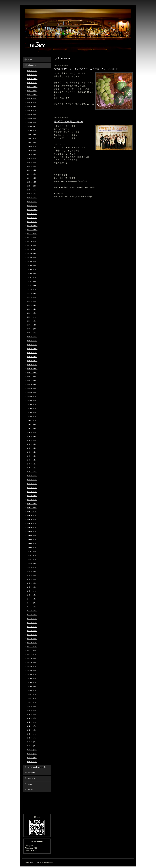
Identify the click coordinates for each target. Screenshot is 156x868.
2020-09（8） (32, 337)
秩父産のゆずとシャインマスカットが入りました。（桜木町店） (87, 69)
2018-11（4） (32, 424)
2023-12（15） (32, 182)
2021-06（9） (32, 301)
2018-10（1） (32, 428)
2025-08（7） (32, 102)
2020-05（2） (32, 353)
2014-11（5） (32, 603)
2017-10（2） (32, 472)
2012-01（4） (32, 738)
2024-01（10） (32, 178)
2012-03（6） (32, 730)
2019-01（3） (32, 416)
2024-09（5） (32, 146)
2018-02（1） (32, 460)
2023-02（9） (32, 222)
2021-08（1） (32, 293)
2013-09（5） (32, 658)
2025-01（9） (32, 130)
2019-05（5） (32, 400)
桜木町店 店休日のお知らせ (68, 122)
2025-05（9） (32, 114)
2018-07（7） (32, 440)
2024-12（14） (32, 134)
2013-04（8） (32, 678)
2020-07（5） (32, 345)
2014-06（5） (32, 623)
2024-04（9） (32, 166)
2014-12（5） (32, 599)
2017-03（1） (32, 496)
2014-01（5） (32, 643)
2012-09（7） (32, 706)
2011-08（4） (32, 758)
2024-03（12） (32, 170)
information (32, 65)
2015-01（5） (32, 595)
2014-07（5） (32, 619)
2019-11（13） (32, 376)
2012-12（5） (32, 694)
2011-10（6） (32, 750)
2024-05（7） (32, 162)
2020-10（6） (32, 333)
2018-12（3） (32, 420)
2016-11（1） (32, 508)
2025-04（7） (32, 118)
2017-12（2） (32, 468)
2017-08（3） (32, 480)
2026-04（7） (32, 71)
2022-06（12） (32, 253)
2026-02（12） (32, 79)
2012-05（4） (32, 722)
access (30, 784)
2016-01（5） (32, 547)
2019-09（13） (32, 384)
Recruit (30, 789)
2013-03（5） (32, 682)
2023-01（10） (32, 226)
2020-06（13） (32, 349)
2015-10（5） (32, 559)
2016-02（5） (32, 543)
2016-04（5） (32, 535)
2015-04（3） (32, 583)
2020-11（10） (32, 329)
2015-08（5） (32, 567)
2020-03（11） (32, 361)
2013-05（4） (32, 674)
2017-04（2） (32, 492)
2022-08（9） (32, 245)
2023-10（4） (32, 190)
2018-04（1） (32, 452)
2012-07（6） (32, 714)
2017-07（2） (32, 484)
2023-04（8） (32, 214)
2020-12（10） (32, 325)
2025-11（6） (32, 91)
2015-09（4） (32, 563)
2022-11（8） (32, 234)
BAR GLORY (34, 863)
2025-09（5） (32, 99)
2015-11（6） (32, 555)
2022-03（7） (32, 265)
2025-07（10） (32, 106)
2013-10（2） (32, 654)
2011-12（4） (32, 742)
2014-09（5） (32, 611)
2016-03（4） (32, 539)
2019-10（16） (32, 380)
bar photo (31, 773)
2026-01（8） (32, 83)
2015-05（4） (32, 579)
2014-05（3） (32, 627)
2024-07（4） (32, 154)
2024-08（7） (32, 150)
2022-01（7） (32, 273)
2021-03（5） (32, 313)
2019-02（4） (32, 412)
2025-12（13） (32, 87)
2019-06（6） (32, 396)
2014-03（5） (32, 635)
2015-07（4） (32, 571)
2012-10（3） (32, 702)
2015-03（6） (32, 587)
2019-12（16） (32, 373)
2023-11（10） (32, 186)
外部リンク (32, 778)
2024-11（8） (32, 138)
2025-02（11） (32, 126)
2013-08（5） (32, 662)
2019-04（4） (32, 404)
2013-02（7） (32, 686)
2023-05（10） (32, 210)
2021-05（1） (32, 305)
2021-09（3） (32, 289)
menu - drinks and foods (37, 767)
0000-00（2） (32, 762)
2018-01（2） (32, 464)
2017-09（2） (32, 476)
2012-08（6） (32, 710)
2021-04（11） (32, 309)
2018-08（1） (32, 436)
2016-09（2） (32, 515)
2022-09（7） (32, 241)
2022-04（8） (32, 261)
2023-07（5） (32, 202)
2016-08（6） (32, 519)
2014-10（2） (32, 607)
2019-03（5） (32, 408)
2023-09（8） (32, 194)
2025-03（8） (32, 122)
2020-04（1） (32, 357)
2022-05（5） (32, 257)
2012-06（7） (32, 718)
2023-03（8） (32, 218)
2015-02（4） (32, 591)
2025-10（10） (32, 95)
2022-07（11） (32, 249)
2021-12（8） (32, 277)
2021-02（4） (32, 317)
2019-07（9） (32, 392)
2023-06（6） (32, 206)
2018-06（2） (32, 444)
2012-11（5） (32, 698)
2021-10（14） (32, 285)
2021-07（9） (32, 297)
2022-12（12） (32, 230)
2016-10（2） (32, 512)
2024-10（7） (32, 142)
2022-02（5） (32, 269)
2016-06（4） (32, 527)
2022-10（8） (32, 238)
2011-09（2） (32, 754)
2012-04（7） (32, 726)
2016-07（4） (32, 523)
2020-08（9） (32, 341)
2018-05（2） (32, 448)
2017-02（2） (32, 500)
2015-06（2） (32, 575)
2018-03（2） (32, 456)
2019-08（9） (32, 388)
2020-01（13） (32, 369)
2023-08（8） (32, 198)
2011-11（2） (32, 746)
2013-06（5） (32, 670)
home (30, 60)
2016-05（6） (32, 531)
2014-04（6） (32, 631)
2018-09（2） (32, 432)
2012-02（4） (32, 734)
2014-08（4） (32, 615)
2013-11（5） (32, 651)
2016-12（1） (32, 504)
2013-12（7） (32, 647)
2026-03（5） (32, 75)
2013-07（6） (32, 666)
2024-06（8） (32, 158)
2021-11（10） (32, 281)
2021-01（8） (32, 321)
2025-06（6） (32, 110)
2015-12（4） (32, 551)
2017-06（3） (32, 488)
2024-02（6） (32, 174)
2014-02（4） (32, 639)
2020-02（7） (32, 365)
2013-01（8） (32, 690)
